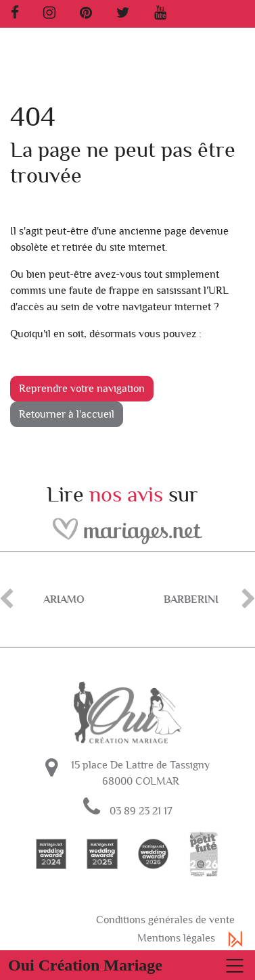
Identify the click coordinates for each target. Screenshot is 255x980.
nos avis (126, 495)
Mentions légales (176, 938)
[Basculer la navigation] (127, 965)
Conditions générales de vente (165, 920)
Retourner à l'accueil (67, 414)
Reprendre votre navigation (82, 389)
